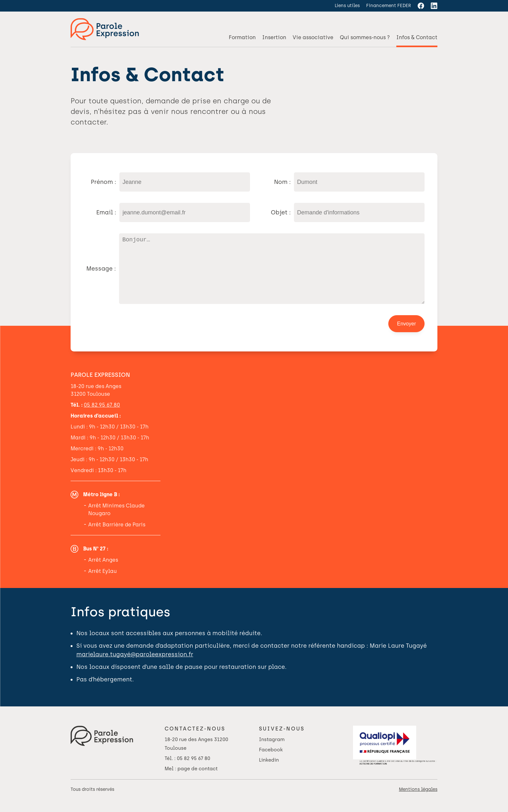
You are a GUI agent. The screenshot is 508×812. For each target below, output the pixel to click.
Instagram (272, 752)
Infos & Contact (417, 37)
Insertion (274, 37)
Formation (242, 37)
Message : (101, 275)
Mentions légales (418, 802)
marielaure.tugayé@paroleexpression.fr (135, 667)
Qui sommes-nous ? (365, 37)
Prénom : (103, 182)
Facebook (271, 763)
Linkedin (269, 773)
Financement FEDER (389, 6)
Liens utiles (347, 6)
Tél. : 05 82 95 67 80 (187, 771)
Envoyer (406, 337)
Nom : (282, 182)
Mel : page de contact (191, 782)
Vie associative (313, 37)
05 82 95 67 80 (102, 418)
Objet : (281, 212)
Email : (106, 212)
